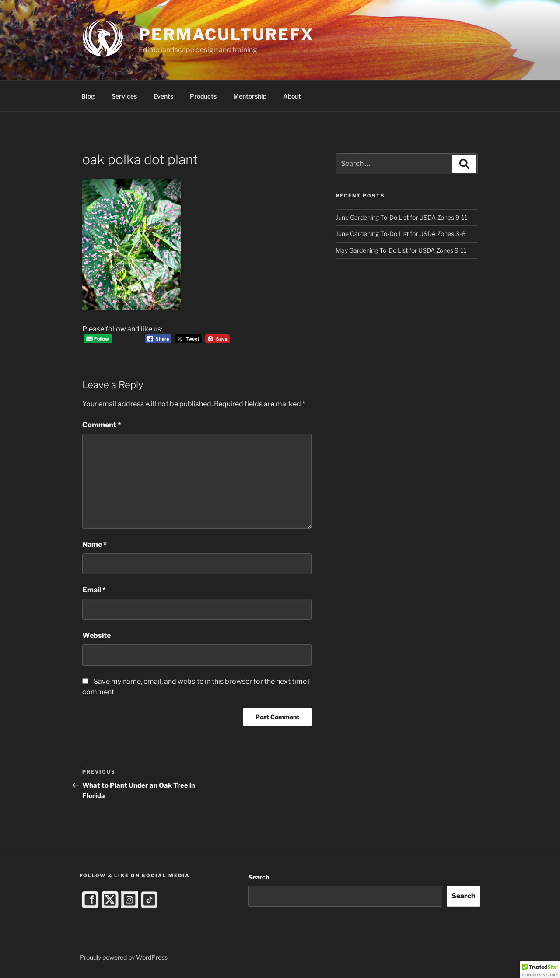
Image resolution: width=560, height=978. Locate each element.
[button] (540, 970)
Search (259, 877)
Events (163, 96)
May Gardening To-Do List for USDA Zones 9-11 (401, 250)
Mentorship (250, 96)
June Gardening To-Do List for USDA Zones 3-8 (401, 234)
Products (203, 96)
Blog (88, 96)
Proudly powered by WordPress (124, 957)
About (292, 96)
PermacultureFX (226, 35)
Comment (102, 425)
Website (96, 635)
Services (124, 96)
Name (94, 544)
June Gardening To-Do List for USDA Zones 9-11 (402, 217)
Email (94, 590)
